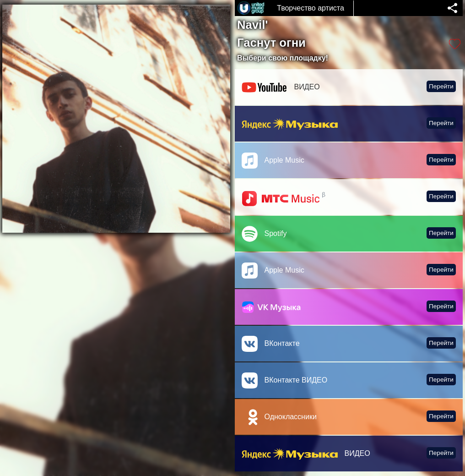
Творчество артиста (311, 8)
